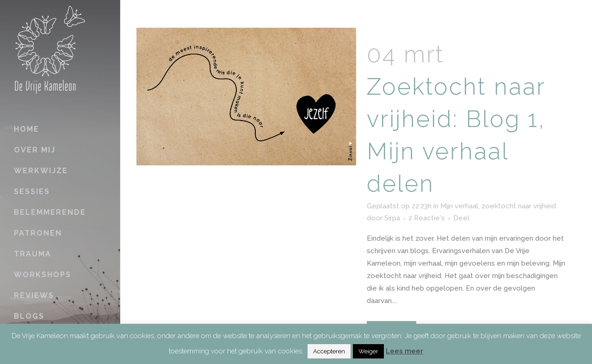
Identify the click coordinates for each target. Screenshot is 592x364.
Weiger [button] (368, 351)
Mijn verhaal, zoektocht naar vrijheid (498, 206)
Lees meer (404, 351)
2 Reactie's (427, 218)
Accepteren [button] (329, 351)
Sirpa (392, 218)
